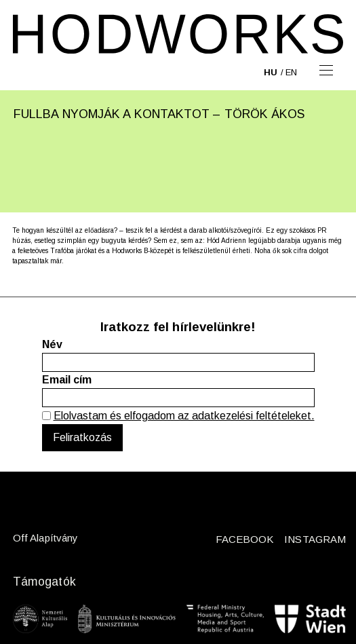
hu (271, 72)
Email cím (67, 380)
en (291, 72)
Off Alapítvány (45, 538)
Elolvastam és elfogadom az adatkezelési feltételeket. (184, 416)
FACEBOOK (245, 539)
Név (52, 344)
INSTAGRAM (315, 539)
